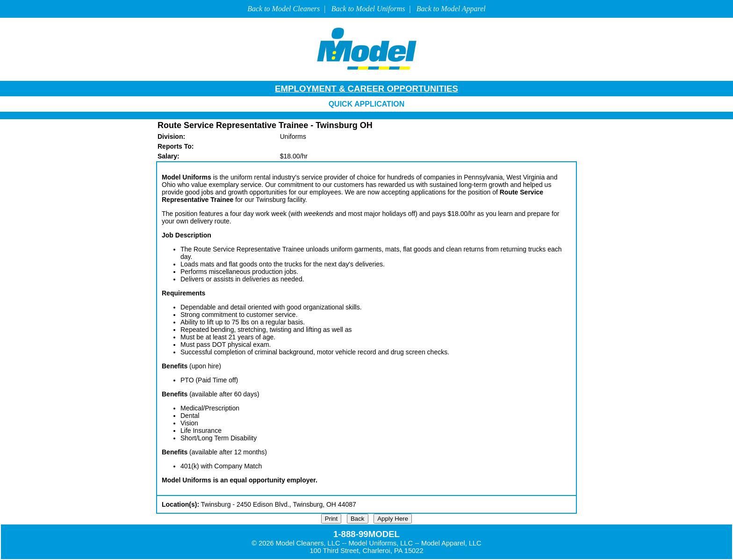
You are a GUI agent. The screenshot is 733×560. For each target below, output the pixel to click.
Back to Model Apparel (451, 9)
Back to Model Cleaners (284, 9)
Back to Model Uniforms (368, 9)
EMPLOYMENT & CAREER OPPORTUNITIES (366, 89)
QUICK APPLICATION (367, 104)
